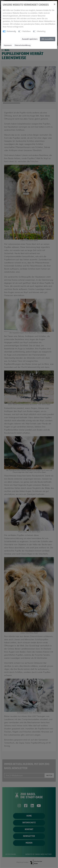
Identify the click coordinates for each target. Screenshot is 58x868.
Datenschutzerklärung (23, 45)
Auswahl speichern (30, 39)
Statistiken (26, 31)
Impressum (8, 45)
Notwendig (11, 31)
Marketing (41, 31)
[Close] (55, 4)
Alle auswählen (48, 39)
